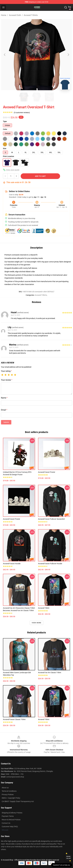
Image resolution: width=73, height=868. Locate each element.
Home (4, 15)
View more (37, 623)
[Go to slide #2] (37, 97)
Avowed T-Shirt (44, 608)
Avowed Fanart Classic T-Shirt (14, 719)
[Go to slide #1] (24, 97)
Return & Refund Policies (11, 820)
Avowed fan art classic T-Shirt (50, 673)
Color (5, 129)
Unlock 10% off (68, 857)
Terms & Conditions (9, 791)
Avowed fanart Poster (47, 472)
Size (5, 148)
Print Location (8, 156)
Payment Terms (8, 816)
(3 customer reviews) (22, 113)
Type (5, 121)
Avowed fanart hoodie (12, 564)
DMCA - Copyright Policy (11, 798)
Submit (6, 422)
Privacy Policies (8, 795)
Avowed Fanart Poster (12, 519)
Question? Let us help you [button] (62, 865)
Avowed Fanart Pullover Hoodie (50, 564)
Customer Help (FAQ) (10, 827)
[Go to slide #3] (49, 97)
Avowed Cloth (15, 15)
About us (5, 788)
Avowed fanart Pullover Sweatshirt (51, 519)
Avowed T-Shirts (31, 15)
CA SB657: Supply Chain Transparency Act (18, 801)
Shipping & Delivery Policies (12, 813)
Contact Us (6, 823)
